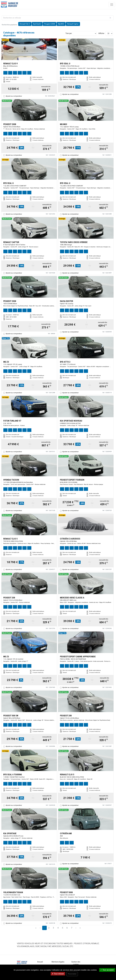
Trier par (69, 33)
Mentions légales (58, 962)
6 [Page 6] (67, 928)
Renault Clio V (25, 24)
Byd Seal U (37, 24)
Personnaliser (72, 974)
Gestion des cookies (76, 963)
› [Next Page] (76, 928)
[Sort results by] (85, 33)
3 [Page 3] (53, 928)
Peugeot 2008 (50, 24)
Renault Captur (73, 24)
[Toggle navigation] (112, 5)
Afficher (101, 33)
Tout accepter (107, 970)
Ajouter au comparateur (14, 96)
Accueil (40, 962)
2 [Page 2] (49, 928)
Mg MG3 (61, 24)
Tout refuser (58, 974)
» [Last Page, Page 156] (80, 928)
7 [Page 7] (72, 928)
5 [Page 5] (63, 928)
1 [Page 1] (44, 928)
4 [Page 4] (58, 928)
